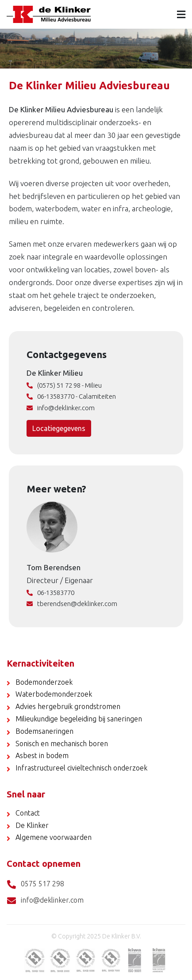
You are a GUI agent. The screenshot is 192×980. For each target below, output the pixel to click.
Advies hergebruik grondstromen (68, 706)
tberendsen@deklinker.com (72, 604)
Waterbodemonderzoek (54, 694)
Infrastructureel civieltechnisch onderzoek (81, 768)
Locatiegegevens (59, 428)
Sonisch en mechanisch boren (62, 744)
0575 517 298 (35, 884)
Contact (28, 813)
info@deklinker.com (61, 408)
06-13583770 (50, 593)
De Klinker (32, 825)
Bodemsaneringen (44, 731)
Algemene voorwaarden (54, 837)
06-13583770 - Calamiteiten (71, 396)
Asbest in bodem (42, 755)
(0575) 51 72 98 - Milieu (64, 385)
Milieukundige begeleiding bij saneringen (79, 719)
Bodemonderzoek (44, 682)
